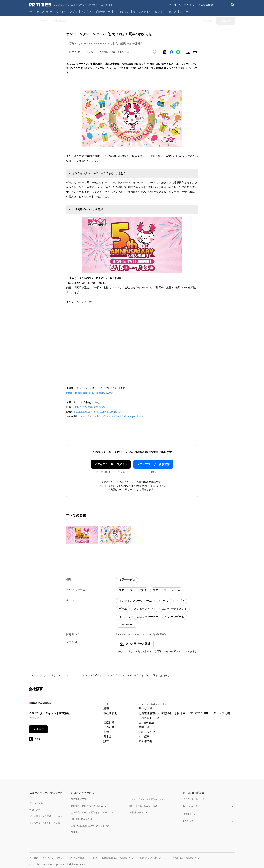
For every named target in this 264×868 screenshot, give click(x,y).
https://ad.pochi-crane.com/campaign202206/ (89, 393)
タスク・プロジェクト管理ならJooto (147, 799)
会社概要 (34, 858)
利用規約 (93, 858)
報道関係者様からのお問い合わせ (118, 858)
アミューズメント (145, 609)
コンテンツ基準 (77, 858)
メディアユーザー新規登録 (153, 464)
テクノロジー (45, 11)
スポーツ (185, 11)
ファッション (122, 11)
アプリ (74, 11)
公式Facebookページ (194, 799)
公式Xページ (189, 814)
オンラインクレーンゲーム (135, 601)
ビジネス (160, 11)
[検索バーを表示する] (233, 5)
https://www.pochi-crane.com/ (90, 407)
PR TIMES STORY (79, 799)
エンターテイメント (175, 609)
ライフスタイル (142, 11)
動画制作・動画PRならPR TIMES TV (89, 806)
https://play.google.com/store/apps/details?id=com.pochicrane (112, 416)
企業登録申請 (206, 5)
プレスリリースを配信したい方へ (46, 823)
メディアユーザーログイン (111, 464)
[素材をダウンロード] (188, 52)
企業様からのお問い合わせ (153, 858)
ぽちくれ (124, 617)
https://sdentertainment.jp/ (153, 704)
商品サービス (127, 580)
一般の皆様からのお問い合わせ (186, 858)
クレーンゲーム (175, 617)
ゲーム (123, 609)
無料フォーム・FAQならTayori (144, 806)
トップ (35, 675)
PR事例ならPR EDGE (139, 812)
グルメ (173, 11)
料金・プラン (36, 810)
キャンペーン (127, 625)
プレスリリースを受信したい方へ (46, 816)
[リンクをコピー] (195, 52)
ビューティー (103, 11)
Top (31, 11)
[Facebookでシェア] (171, 52)
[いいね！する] (155, 52)
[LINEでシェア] (178, 52)
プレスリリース (52, 675)
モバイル (61, 11)
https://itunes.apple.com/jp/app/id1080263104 (98, 412)
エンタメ (86, 11)
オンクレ (164, 601)
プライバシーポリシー (54, 858)
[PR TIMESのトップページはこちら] (71, 5)
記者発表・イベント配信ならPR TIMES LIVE (93, 812)
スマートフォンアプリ (133, 590)
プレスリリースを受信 (181, 5)
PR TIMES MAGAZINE (82, 819)
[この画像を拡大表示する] (82, 535)
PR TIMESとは (36, 803)
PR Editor (76, 832)
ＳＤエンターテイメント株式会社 (84, 675)
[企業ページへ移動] (40, 704)
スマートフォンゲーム (167, 590)
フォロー (38, 729)
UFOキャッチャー (147, 617)
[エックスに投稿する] (165, 52)
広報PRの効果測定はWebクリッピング (90, 826)
